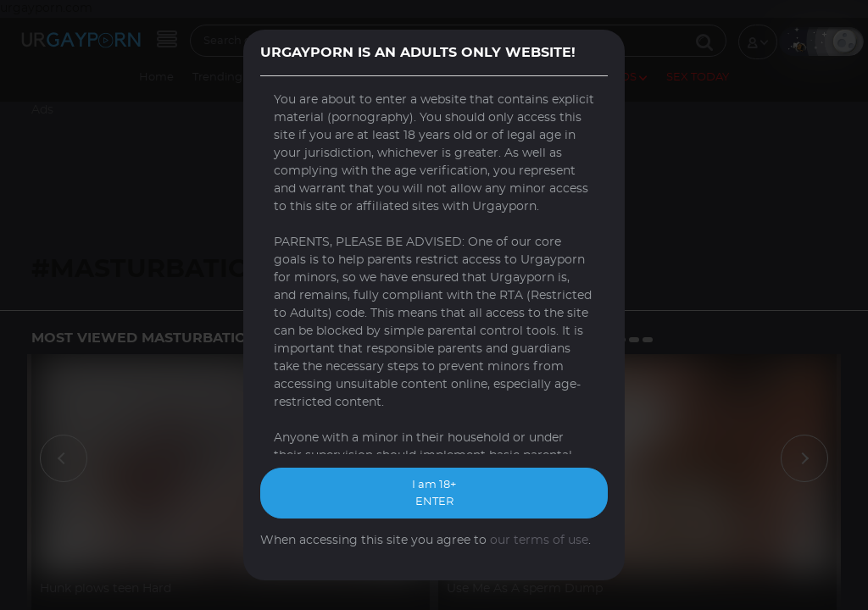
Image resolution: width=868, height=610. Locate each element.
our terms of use (539, 541)
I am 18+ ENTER (434, 494)
